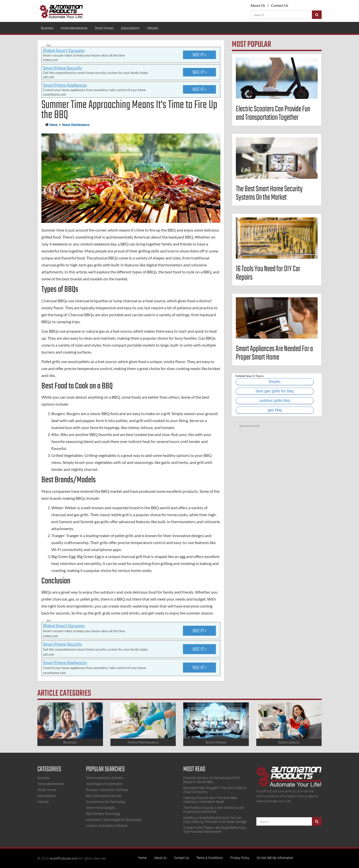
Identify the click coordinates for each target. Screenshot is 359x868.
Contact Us (280, 5)
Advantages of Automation (104, 784)
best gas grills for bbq (275, 391)
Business (47, 28)
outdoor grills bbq (275, 401)
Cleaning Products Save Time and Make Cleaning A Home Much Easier (210, 800)
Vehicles (152, 28)
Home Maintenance (74, 28)
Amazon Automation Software (107, 826)
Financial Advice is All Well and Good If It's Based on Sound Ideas (212, 780)
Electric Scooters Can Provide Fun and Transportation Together (273, 113)
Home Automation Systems (105, 778)
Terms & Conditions (210, 858)
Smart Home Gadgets (101, 808)
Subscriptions (130, 28)
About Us (258, 5)
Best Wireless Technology (103, 814)
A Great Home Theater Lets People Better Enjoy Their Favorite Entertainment (215, 830)
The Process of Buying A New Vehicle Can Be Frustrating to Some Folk (214, 810)
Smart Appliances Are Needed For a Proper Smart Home (274, 353)
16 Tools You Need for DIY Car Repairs (268, 273)
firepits (275, 382)
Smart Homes (104, 28)
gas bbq (275, 410)
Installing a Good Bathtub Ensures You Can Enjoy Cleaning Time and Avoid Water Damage (215, 820)
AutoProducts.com (64, 858)
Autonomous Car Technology (106, 802)
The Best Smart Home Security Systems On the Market (269, 193)
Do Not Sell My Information (275, 858)
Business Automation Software (107, 790)
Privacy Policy (240, 858)
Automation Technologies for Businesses (114, 820)
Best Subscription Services (104, 796)
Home (53, 125)
